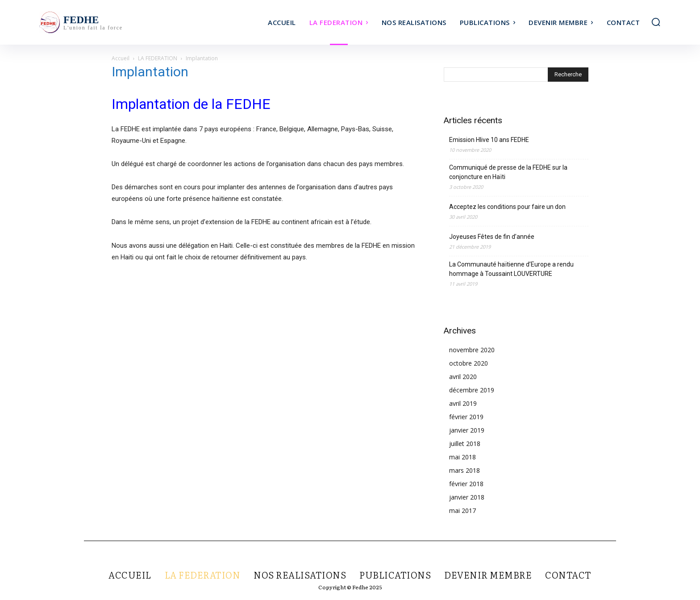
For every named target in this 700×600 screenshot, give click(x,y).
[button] (656, 22)
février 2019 (466, 417)
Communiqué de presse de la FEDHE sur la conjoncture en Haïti (508, 172)
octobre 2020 (469, 363)
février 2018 (466, 484)
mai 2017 (462, 510)
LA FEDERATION (158, 58)
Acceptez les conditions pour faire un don (507, 207)
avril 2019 (463, 403)
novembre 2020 (472, 350)
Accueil (121, 58)
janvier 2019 (467, 430)
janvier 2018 (467, 497)
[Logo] (117, 22)
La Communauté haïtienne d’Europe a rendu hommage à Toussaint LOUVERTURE (511, 269)
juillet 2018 (465, 444)
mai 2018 (462, 457)
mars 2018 (465, 470)
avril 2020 (463, 377)
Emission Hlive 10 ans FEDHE (489, 140)
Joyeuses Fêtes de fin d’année (492, 237)
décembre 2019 (472, 390)
